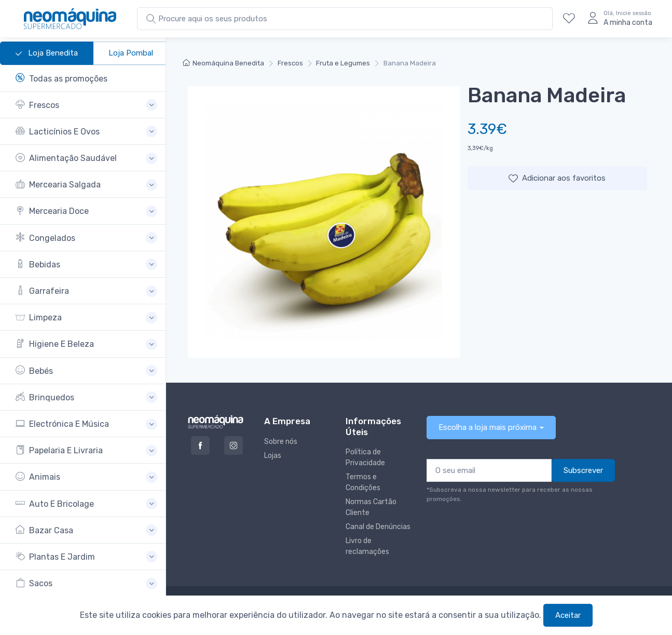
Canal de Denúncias (378, 527)
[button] (86, 105)
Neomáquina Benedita (223, 63)
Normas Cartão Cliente (371, 507)
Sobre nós (281, 442)
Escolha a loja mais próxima (488, 427)
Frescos (290, 63)
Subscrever (583, 470)
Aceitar (568, 615)
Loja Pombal (131, 53)
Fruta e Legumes (343, 63)
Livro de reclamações (367, 546)
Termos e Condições (363, 482)
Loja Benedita (47, 53)
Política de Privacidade (365, 457)
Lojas (273, 456)
